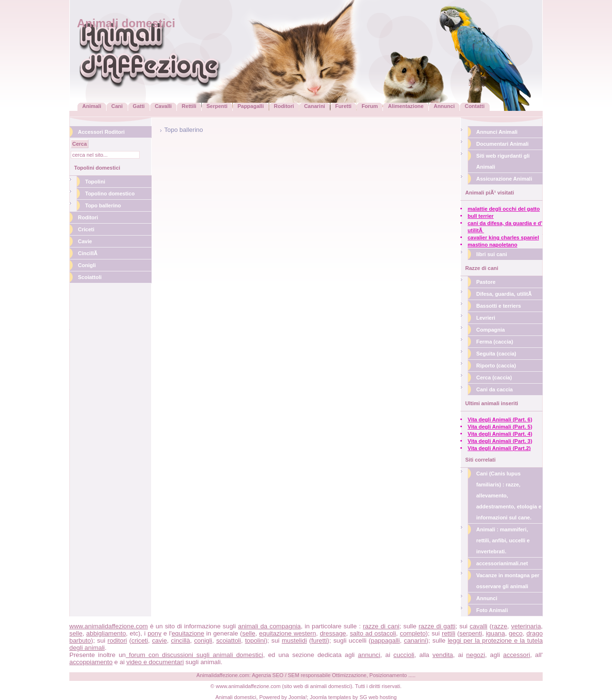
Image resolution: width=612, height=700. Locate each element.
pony (155, 633)
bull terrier (481, 216)
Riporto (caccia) (496, 366)
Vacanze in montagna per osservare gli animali (508, 581)
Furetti (343, 106)
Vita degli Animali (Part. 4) (500, 434)
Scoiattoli (90, 277)
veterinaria (526, 626)
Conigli (87, 265)
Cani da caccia (494, 389)
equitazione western (288, 633)
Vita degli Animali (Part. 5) (500, 427)
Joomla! (298, 697)
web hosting (383, 697)
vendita (443, 655)
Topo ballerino (103, 205)
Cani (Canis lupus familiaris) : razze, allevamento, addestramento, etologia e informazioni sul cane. (509, 495)
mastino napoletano (492, 245)
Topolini (95, 182)
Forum (370, 106)
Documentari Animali (503, 144)
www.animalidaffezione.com (109, 626)
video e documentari (155, 662)
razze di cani (381, 626)
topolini (255, 641)
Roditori (284, 106)
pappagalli (386, 641)
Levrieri (486, 318)
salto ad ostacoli (373, 633)
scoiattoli (229, 641)
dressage (333, 633)
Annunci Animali (497, 132)
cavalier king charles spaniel (503, 237)
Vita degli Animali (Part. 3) (500, 441)
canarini (415, 641)
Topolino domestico (110, 194)
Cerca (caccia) (494, 377)
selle (76, 633)
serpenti (471, 633)
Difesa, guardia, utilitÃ (505, 294)
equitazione (188, 633)
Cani (117, 106)
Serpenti (217, 106)
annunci (369, 655)
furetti (319, 641)
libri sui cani (492, 254)
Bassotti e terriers (499, 306)
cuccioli (404, 655)
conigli (203, 641)
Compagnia (491, 330)
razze (499, 626)
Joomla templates (330, 697)
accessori (516, 655)
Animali (92, 106)
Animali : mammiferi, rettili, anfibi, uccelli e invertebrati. (503, 540)
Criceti (86, 229)
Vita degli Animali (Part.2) (499, 448)
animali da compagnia (269, 626)
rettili (448, 633)
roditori (117, 641)
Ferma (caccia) (495, 342)
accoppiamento (91, 662)
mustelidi (294, 641)
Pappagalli (251, 106)
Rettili (189, 106)
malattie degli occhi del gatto (504, 209)
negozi (475, 655)
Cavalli (163, 106)
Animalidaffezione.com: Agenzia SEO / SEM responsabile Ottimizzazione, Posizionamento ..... (306, 675)
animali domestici (330, 686)
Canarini (315, 106)
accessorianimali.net (502, 563)
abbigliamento (106, 633)
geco (516, 633)
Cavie (85, 241)
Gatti (139, 106)
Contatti (475, 106)
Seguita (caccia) (496, 354)
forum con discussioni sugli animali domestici (194, 655)
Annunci (444, 106)
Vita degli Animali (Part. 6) (500, 420)
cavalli (478, 626)
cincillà (181, 641)
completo (413, 633)
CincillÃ (88, 253)
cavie (159, 641)
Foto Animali (492, 610)
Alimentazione (406, 106)
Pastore (486, 282)
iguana (495, 633)
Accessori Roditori (101, 132)
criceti (140, 641)
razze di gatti (437, 626)
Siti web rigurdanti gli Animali (503, 161)
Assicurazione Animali (504, 179)
